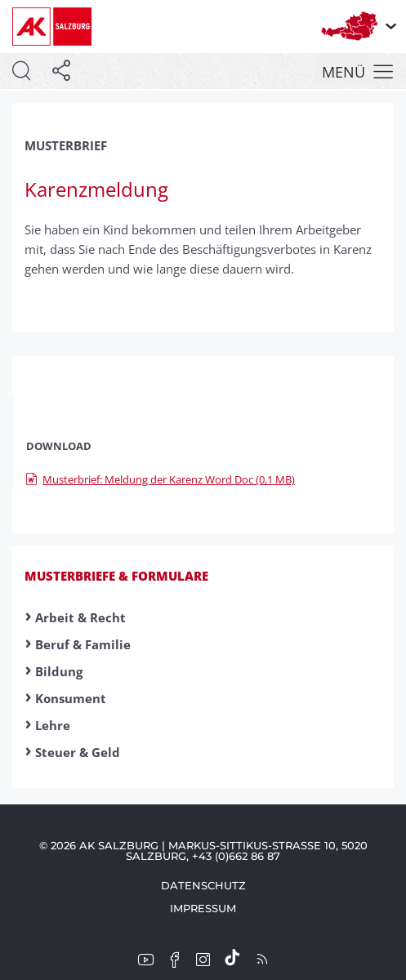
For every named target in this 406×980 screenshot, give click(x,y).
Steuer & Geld (78, 752)
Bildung (59, 671)
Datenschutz (203, 885)
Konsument (71, 698)
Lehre (53, 725)
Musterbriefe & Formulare (116, 576)
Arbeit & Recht (80, 617)
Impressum (203, 908)
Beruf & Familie (83, 644)
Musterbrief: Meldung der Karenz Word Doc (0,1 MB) (161, 479)
